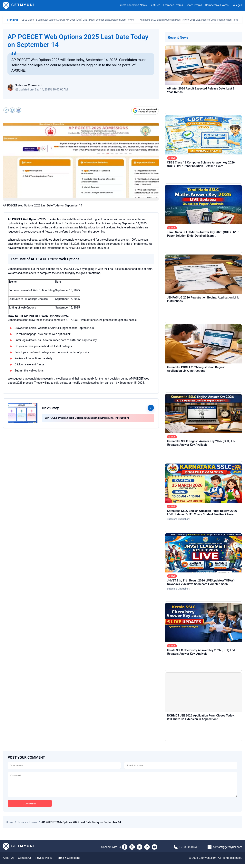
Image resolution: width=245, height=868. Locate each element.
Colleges (237, 5)
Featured (155, 5)
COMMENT (30, 808)
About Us (9, 862)
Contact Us (25, 862)
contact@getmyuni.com (227, 851)
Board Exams (194, 5)
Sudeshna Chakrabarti (179, 519)
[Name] (64, 765)
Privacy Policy (44, 862)
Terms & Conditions (68, 862)
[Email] (181, 765)
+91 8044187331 (190, 851)
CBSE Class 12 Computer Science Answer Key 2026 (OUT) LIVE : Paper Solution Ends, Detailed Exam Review (78, 20)
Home (10, 826)
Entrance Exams (173, 5)
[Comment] (122, 787)
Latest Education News (133, 5)
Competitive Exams (217, 5)
